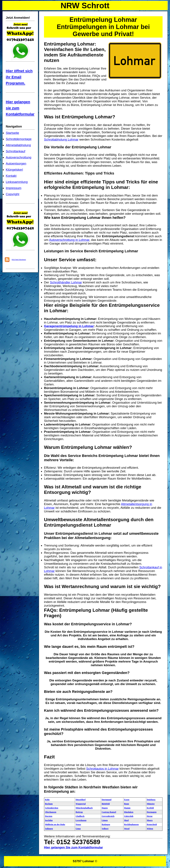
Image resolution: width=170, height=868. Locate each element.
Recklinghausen (131, 824)
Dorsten (49, 816)
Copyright (12, 194)
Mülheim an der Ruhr (55, 824)
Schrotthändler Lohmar (66, 282)
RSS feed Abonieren (19, 260)
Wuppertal (81, 804)
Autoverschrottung (19, 157)
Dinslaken (129, 812)
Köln (47, 800)
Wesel (127, 829)
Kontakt (11, 176)
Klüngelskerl (14, 170)
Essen (127, 800)
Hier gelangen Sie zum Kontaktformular (73, 847)
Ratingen (106, 824)
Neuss (78, 824)
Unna (78, 829)
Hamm (127, 808)
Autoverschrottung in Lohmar (69, 240)
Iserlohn (49, 820)
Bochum (49, 804)
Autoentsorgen (16, 163)
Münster (151, 804)
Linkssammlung (17, 182)
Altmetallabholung (18, 145)
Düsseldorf (81, 800)
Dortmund (107, 800)
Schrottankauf (15, 151)
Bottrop (79, 812)
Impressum (14, 188)
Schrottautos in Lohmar (102, 769)
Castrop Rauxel (109, 812)
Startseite (12, 133)
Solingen (49, 829)
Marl (126, 820)
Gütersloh (129, 816)
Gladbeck (80, 816)
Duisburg (151, 800)
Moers (150, 820)
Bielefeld (106, 804)
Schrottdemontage (19, 139)
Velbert (105, 829)
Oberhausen (51, 812)
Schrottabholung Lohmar (61, 139)
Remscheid (152, 824)
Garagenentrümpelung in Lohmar (69, 326)
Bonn (127, 804)
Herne (150, 816)
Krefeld (150, 808)
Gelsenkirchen (52, 808)
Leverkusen (81, 820)
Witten (150, 829)
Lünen (105, 820)
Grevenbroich (108, 816)
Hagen (105, 808)
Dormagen (152, 812)
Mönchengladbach (84, 808)
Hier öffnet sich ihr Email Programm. (19, 77)
